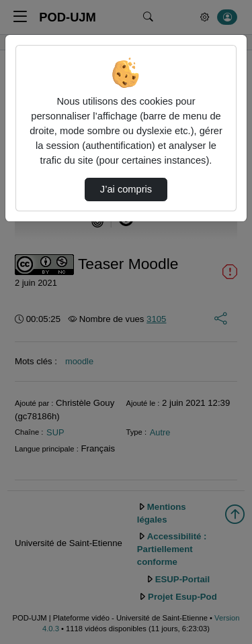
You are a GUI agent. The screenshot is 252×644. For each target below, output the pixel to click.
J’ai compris (126, 189)
